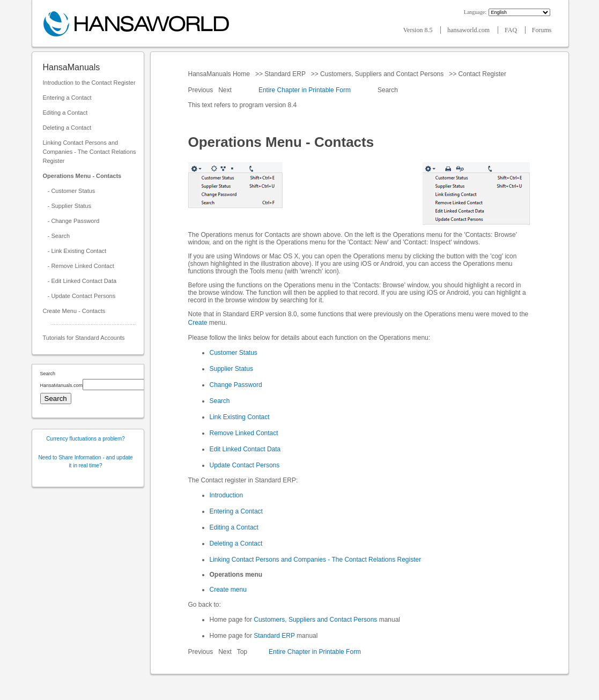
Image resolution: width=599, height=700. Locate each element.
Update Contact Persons (245, 465)
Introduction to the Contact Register (89, 83)
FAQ (512, 30)
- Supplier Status (67, 206)
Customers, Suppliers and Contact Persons (382, 74)
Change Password (236, 385)
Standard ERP (285, 74)
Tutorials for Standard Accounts (84, 338)
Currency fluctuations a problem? (86, 439)
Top (242, 652)
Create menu (228, 590)
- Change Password (71, 221)
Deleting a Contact (67, 128)
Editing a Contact (65, 113)
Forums (542, 30)
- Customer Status (69, 191)
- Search (57, 236)
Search (388, 90)
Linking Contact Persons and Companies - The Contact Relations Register (90, 152)
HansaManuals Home (220, 74)
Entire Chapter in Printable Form (305, 90)
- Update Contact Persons (79, 296)
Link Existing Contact (240, 417)
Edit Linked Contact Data (245, 449)
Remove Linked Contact (244, 433)
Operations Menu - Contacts (82, 176)
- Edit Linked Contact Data (80, 281)
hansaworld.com (469, 30)
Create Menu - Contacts (74, 311)
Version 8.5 (419, 30)
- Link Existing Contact (75, 251)
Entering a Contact (67, 98)
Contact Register (482, 74)
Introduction (227, 495)
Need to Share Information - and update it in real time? (85, 461)
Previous (202, 90)
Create (198, 323)
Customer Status (234, 353)
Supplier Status (231, 369)
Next (226, 90)
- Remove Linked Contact (79, 266)
